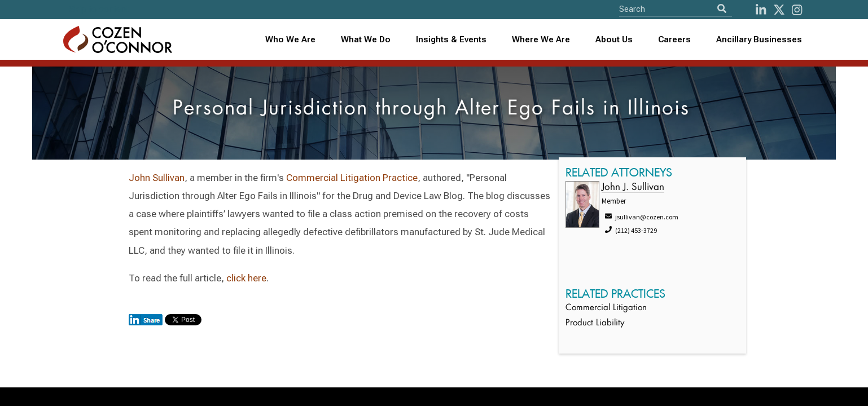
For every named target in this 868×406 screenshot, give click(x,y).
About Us (614, 39)
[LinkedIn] (761, 10)
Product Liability (595, 323)
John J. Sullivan (633, 187)
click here (246, 278)
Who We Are (290, 39)
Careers (674, 39)
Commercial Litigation (606, 308)
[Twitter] (779, 10)
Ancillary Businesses (759, 39)
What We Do (366, 39)
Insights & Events (451, 39)
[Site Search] (676, 9)
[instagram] (797, 10)
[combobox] (451, 40)
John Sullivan (157, 178)
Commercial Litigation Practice (352, 178)
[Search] (722, 9)
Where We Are (541, 39)
